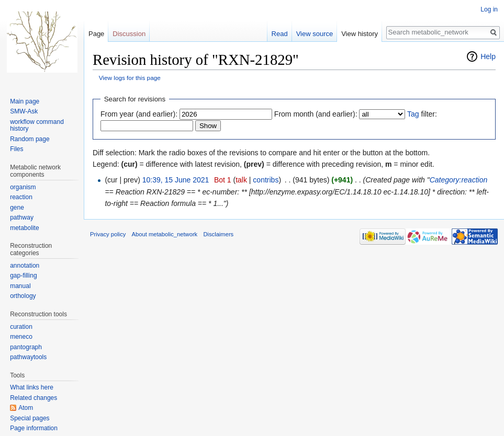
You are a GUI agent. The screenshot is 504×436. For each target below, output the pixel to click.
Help (488, 56)
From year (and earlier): (139, 114)
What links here (32, 387)
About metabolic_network (165, 234)
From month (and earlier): (316, 114)
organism (23, 187)
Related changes (33, 398)
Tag (413, 114)
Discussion (129, 34)
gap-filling (23, 276)
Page (96, 34)
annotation (25, 266)
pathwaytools (28, 357)
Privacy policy (108, 234)
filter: (422, 114)
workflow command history (37, 125)
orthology (23, 296)
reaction (21, 197)
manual (20, 286)
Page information (34, 428)
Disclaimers (218, 234)
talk (241, 180)
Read (280, 34)
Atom (26, 408)
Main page (25, 101)
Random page (30, 139)
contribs (266, 180)
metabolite (24, 228)
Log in (489, 9)
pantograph (26, 347)
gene (17, 208)
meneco (21, 337)
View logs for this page (130, 78)
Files (16, 149)
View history (360, 34)
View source (315, 34)
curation (21, 327)
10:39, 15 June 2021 (176, 180)
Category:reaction (459, 180)
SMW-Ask (24, 111)
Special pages (30, 418)
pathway (22, 217)
